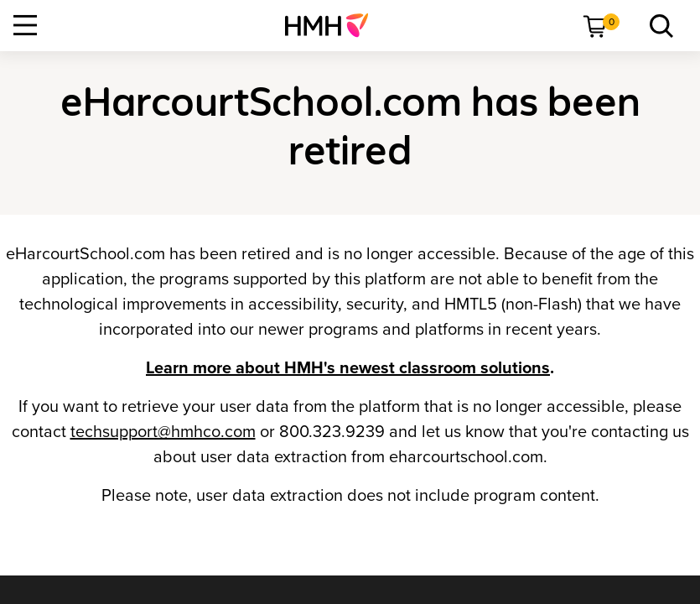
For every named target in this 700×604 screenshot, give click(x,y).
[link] (333, 25)
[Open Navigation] (25, 25)
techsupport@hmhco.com (163, 432)
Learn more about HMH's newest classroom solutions (348, 368)
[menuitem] (333, 25)
